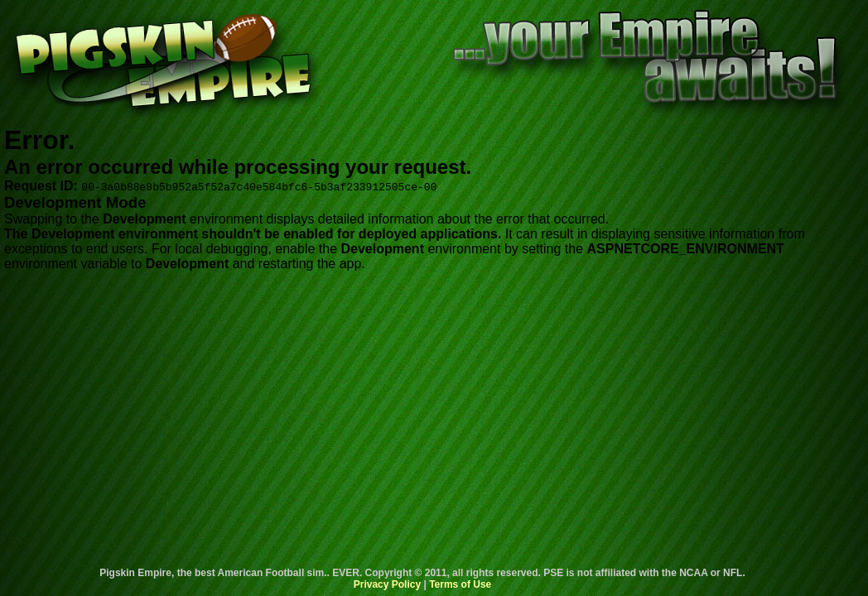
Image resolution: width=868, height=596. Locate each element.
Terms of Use (460, 584)
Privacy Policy (387, 584)
